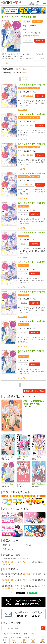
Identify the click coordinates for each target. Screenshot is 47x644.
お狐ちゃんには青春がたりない (8, 457)
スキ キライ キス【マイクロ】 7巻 (31, 262)
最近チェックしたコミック (20, 637)
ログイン (38, 3)
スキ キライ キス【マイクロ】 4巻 (31, 173)
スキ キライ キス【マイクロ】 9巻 (31, 321)
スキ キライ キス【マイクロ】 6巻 (31, 233)
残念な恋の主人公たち (39, 484)
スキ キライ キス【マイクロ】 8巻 (31, 292)
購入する (40, 96)
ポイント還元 (38, 21)
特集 (26, 634)
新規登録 (32, 3)
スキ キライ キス (7, 484)
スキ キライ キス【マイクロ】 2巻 (31, 114)
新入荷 (6, 634)
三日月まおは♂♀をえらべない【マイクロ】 (23, 457)
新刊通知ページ (29, 574)
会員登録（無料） (9, 562)
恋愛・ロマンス (8, 549)
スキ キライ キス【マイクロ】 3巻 (31, 144)
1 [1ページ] (20, 79)
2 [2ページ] (23, 79)
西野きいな (33, 26)
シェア (12, 593)
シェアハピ (21, 484)
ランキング (16, 634)
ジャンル (34, 634)
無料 (5, 637)
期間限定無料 (24, 88)
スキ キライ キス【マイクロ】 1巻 (31, 85)
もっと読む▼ (6, 63)
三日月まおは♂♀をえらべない (39, 457)
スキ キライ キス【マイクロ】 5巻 (31, 203)
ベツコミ (33, 29)
